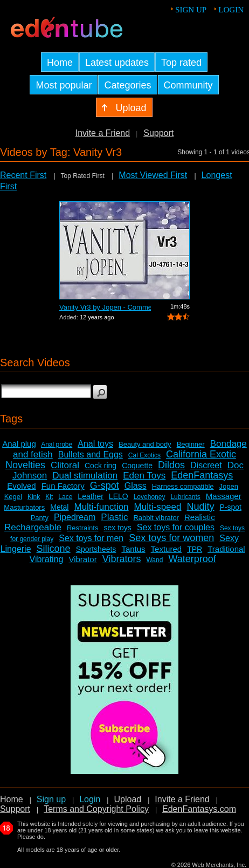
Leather (90, 496)
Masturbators (24, 507)
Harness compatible (183, 486)
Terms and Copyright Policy (96, 809)
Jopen (229, 486)
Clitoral (65, 465)
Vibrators (122, 559)
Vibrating (47, 559)
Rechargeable (33, 527)
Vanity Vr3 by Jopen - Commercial (105, 307)
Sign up (191, 10)
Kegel (13, 497)
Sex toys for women (171, 538)
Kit (49, 497)
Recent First (23, 175)
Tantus (133, 549)
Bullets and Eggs (91, 454)
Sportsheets (96, 549)
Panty (40, 518)
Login (231, 10)
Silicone (54, 549)
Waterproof (192, 559)
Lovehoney (150, 497)
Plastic (114, 517)
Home (12, 799)
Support (158, 133)
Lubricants (185, 497)
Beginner (191, 444)
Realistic (200, 517)
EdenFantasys (202, 475)
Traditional (226, 549)
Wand (154, 560)
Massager (224, 496)
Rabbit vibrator (156, 518)
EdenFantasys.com (199, 809)
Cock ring (101, 466)
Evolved (21, 486)
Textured (167, 549)
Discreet (206, 465)
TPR (195, 549)
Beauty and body (145, 444)
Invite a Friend (103, 133)
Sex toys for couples (176, 527)
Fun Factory (63, 486)
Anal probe (57, 445)
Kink (34, 497)
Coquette (137, 466)
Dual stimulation (85, 476)
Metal (59, 507)
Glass (136, 486)
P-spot (231, 507)
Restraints (83, 528)
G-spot (105, 486)
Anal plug (19, 444)
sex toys (117, 528)
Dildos (171, 465)
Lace (65, 497)
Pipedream (75, 517)
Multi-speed (158, 507)
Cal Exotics (144, 455)
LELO (119, 496)
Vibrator (82, 559)
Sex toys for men (91, 538)
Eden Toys (144, 476)
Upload (127, 799)
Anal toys (95, 444)
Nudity (200, 507)
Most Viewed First (153, 175)
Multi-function (101, 507)
